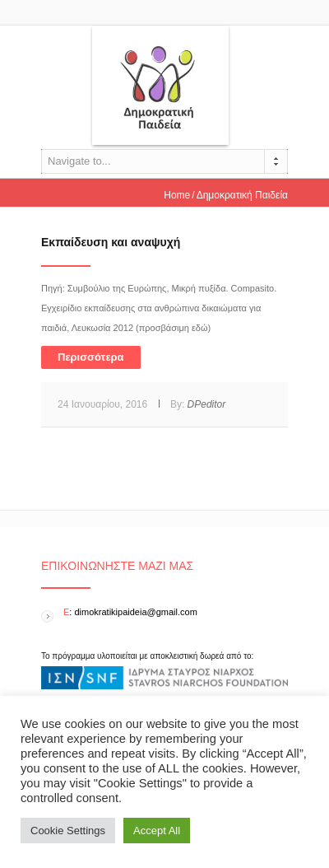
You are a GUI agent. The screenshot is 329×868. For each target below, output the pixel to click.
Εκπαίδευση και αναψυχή (111, 242)
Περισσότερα (91, 357)
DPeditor (207, 404)
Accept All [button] (157, 831)
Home (177, 195)
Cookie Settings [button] (68, 831)
